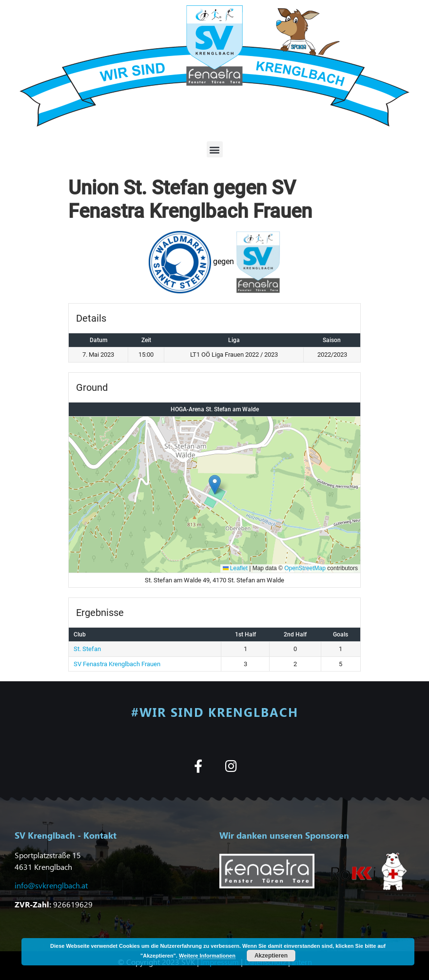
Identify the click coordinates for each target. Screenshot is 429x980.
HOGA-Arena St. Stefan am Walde (215, 409)
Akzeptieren (271, 956)
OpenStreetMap (305, 568)
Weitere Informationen (207, 956)
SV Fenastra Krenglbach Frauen (117, 664)
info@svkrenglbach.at (51, 885)
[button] (215, 149)
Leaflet (235, 568)
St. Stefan (87, 649)
